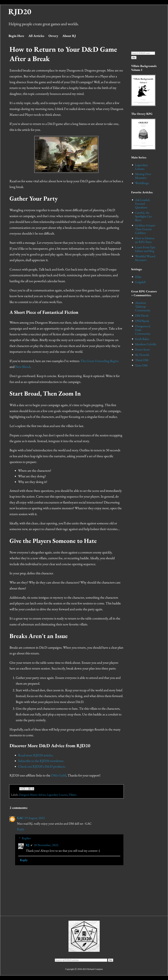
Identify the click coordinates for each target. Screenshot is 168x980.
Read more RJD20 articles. (36, 755)
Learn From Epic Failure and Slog (145, 249)
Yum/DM (141, 365)
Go (134, 58)
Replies (26, 838)
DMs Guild (59, 775)
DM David (142, 316)
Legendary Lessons (57, 795)
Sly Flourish (142, 355)
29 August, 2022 (35, 818)
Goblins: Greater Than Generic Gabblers (145, 229)
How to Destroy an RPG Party (145, 240)
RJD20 (20, 11)
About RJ (69, 36)
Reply (21, 829)
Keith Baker (142, 339)
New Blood (23, 367)
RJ (27, 845)
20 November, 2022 (46, 845)
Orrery (53, 36)
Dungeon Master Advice (32, 795)
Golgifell (140, 282)
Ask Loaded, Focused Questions (143, 204)
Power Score (142, 349)
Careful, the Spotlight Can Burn (143, 216)
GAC (20, 818)
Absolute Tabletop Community (143, 306)
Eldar (138, 277)
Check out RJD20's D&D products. (42, 766)
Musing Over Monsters (143, 176)
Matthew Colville (146, 344)
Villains (73, 795)
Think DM (142, 360)
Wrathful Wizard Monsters (145, 258)
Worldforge (142, 183)
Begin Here (16, 36)
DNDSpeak (142, 321)
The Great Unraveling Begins (100, 361)
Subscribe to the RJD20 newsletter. (41, 761)
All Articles (36, 36)
